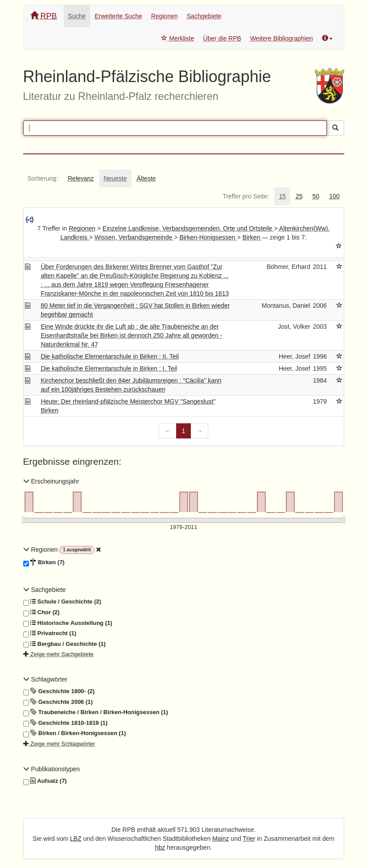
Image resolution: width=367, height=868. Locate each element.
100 (334, 196)
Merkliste (177, 38)
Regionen (165, 16)
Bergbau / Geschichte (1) (64, 644)
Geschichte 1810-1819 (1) (66, 723)
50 (316, 196)
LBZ (76, 839)
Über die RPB (222, 38)
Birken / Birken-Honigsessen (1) (75, 733)
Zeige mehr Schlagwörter (59, 744)
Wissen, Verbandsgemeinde (134, 237)
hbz (160, 847)
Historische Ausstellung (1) (68, 623)
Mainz (221, 839)
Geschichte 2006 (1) (58, 702)
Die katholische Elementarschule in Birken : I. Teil (109, 368)
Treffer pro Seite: (246, 196)
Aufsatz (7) (45, 781)
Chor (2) (41, 612)
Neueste (115, 178)
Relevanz (81, 178)
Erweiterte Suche (118, 16)
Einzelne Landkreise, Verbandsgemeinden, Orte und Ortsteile (188, 228)
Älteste (146, 178)
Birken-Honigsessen (208, 237)
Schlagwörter (45, 679)
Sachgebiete (204, 16)
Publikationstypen (52, 769)
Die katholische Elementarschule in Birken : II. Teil (109, 356)
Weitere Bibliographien (282, 38)
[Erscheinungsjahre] (184, 527)
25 (299, 196)
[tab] (43, 178)
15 (282, 196)
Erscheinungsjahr (51, 481)
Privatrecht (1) (50, 633)
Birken (252, 237)
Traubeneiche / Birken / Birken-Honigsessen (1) (96, 712)
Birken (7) (44, 562)
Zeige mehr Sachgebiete (58, 654)
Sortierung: (43, 178)
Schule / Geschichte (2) (62, 602)
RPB (44, 16)
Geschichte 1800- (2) (59, 691)
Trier (249, 839)
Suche (77, 16)
